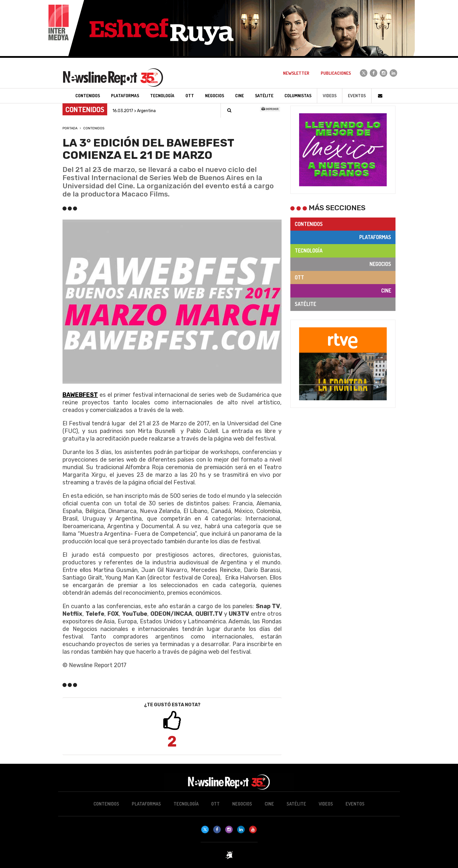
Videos (330, 96)
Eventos (357, 96)
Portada (70, 128)
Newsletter (296, 73)
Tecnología (309, 251)
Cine (386, 291)
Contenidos (94, 128)
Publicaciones (336, 73)
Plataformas (375, 237)
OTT (299, 277)
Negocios (380, 264)
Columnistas (298, 96)
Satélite (305, 304)
